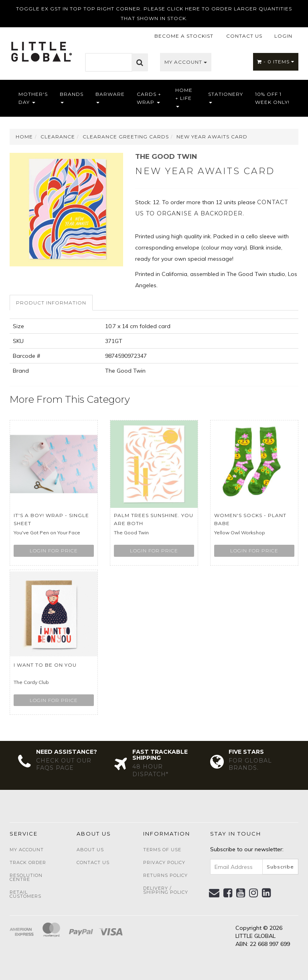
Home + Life (184, 97)
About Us (90, 850)
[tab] (52, 303)
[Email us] (214, 893)
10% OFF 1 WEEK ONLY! (272, 98)
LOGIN (283, 36)
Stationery (226, 97)
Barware (110, 97)
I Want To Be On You (45, 665)
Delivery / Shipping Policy (166, 890)
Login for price (54, 551)
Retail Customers (25, 894)
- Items (276, 62)
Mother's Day (33, 98)
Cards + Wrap (149, 98)
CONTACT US (244, 36)
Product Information (51, 303)
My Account (186, 62)
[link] (228, 893)
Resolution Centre (26, 877)
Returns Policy (165, 875)
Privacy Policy (164, 862)
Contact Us (93, 862)
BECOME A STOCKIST (184, 36)
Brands (72, 97)
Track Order (28, 862)
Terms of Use (162, 850)
